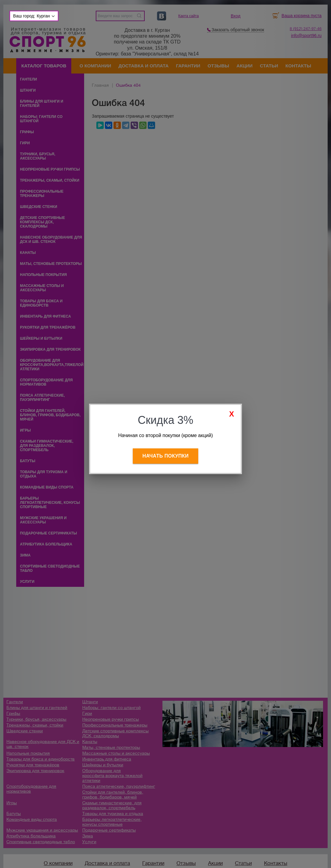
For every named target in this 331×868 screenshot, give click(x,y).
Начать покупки (166, 456)
